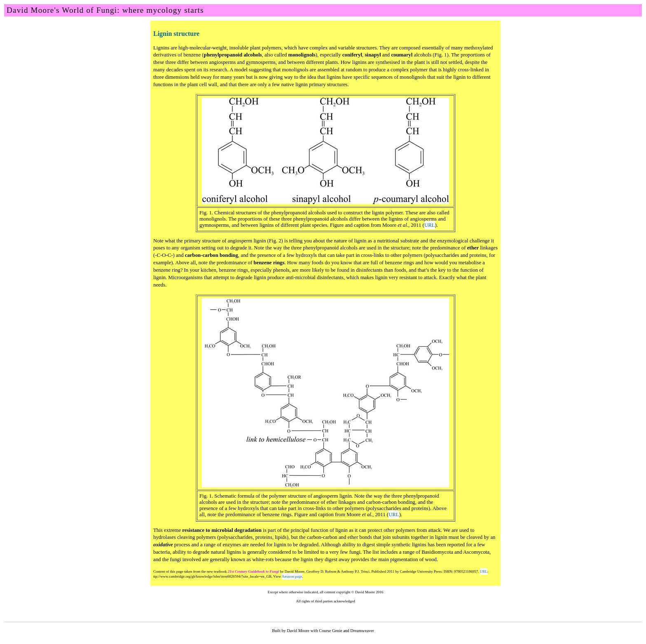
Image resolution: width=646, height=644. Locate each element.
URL (430, 225)
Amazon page (292, 576)
